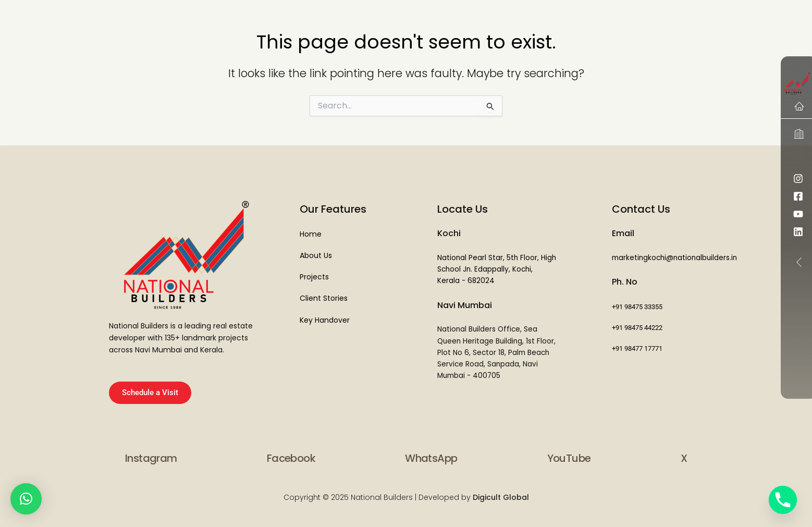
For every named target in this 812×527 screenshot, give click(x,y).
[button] (26, 499)
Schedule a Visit (150, 393)
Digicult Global (500, 497)
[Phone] (783, 500)
